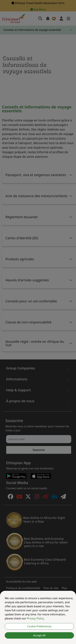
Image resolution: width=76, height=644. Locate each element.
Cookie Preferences (39, 626)
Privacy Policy (35, 618)
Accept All (39, 635)
